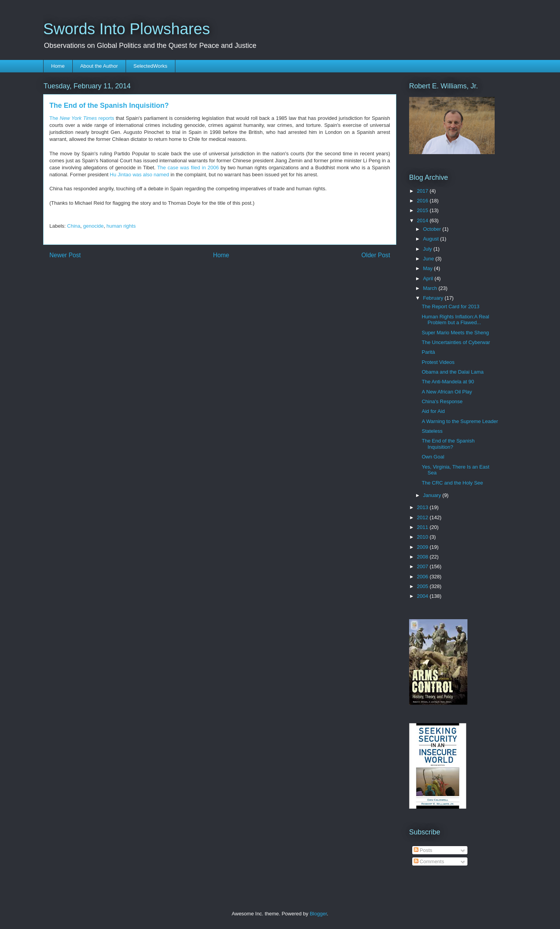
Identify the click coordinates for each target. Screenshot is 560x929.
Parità (428, 352)
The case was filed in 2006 (188, 168)
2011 (423, 527)
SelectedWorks (150, 66)
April (429, 278)
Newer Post (65, 255)
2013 (423, 507)
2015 (423, 210)
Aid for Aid (433, 411)
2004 (423, 596)
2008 (423, 557)
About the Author (99, 66)
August (432, 239)
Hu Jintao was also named (139, 175)
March (431, 288)
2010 (423, 537)
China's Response (442, 401)
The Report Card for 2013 (450, 306)
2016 (423, 201)
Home (58, 66)
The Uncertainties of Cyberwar (456, 342)
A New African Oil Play (447, 392)
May (429, 268)
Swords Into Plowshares (127, 29)
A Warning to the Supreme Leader (460, 421)
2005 (423, 586)
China (74, 226)
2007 (423, 566)
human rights (121, 226)
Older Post (376, 255)
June (429, 259)
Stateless (432, 431)
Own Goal (433, 457)
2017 (423, 191)
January (433, 495)
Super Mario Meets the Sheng (455, 333)
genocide (94, 226)
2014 (423, 220)
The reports (82, 118)
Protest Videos (438, 362)
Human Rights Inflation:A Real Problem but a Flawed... (455, 320)
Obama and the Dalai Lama (452, 372)
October (433, 229)
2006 (423, 577)
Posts (423, 850)
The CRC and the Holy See (452, 483)
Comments (429, 861)
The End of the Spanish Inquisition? (448, 444)
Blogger (318, 914)
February (434, 298)
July (428, 249)
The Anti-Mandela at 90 (448, 382)
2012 (423, 517)
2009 (423, 547)
